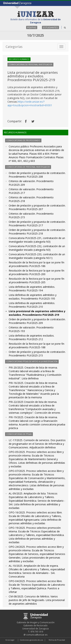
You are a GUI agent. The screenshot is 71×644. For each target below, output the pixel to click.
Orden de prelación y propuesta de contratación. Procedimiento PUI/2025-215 (37, 354)
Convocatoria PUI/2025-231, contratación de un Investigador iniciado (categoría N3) (37, 240)
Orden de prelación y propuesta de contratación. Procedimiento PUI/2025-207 (37, 207)
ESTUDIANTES (50, 27)
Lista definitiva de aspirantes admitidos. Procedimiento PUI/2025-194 (32, 289)
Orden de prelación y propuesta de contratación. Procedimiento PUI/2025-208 (37, 175)
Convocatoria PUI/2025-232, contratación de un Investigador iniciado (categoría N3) (37, 248)
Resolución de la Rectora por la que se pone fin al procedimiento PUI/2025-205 (36, 280)
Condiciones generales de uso (32, 640)
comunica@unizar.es (37, 635)
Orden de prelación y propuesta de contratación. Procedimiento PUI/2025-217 (37, 224)
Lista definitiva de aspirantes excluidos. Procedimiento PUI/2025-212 (32, 337)
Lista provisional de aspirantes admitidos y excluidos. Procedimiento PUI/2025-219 (37, 313)
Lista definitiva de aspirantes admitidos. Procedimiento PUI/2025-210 (32, 305)
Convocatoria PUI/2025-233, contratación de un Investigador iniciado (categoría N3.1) (37, 256)
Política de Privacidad (57, 640)
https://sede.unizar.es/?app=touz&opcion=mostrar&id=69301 (30, 103)
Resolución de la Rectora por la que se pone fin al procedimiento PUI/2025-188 (36, 345)
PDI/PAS (32, 27)
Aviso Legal (10, 640)
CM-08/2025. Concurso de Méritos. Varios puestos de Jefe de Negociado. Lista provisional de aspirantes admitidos (37, 600)
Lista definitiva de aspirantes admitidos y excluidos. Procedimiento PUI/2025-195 (33, 297)
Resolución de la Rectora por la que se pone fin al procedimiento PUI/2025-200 (36, 272)
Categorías (14, 47)
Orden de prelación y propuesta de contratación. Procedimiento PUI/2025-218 (37, 232)
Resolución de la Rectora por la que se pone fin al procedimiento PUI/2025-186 (36, 264)
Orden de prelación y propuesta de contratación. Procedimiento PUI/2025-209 (37, 321)
